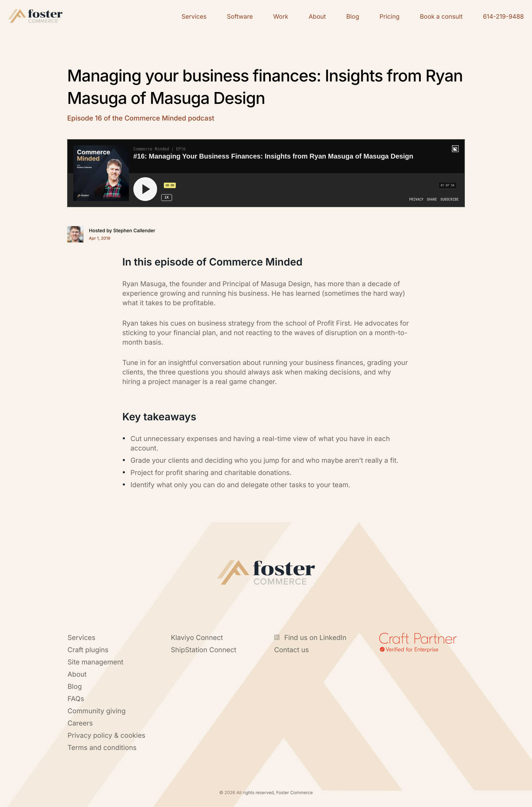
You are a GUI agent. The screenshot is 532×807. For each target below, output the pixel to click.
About (77, 674)
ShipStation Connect (204, 650)
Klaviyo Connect (197, 638)
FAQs (76, 699)
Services (81, 638)
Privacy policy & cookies (106, 735)
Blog (75, 686)
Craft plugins (88, 650)
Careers (80, 723)
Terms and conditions (102, 748)
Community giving (97, 711)
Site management (96, 662)
